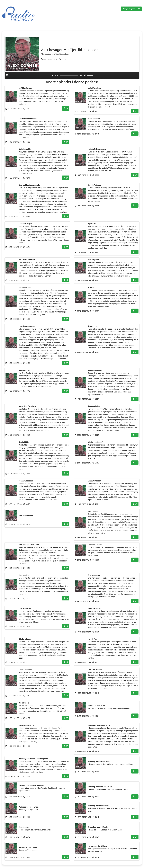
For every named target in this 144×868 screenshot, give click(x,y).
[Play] (52, 75)
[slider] (69, 75)
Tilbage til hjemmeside (131, 9)
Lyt (66, 108)
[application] (72, 75)
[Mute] (85, 75)
